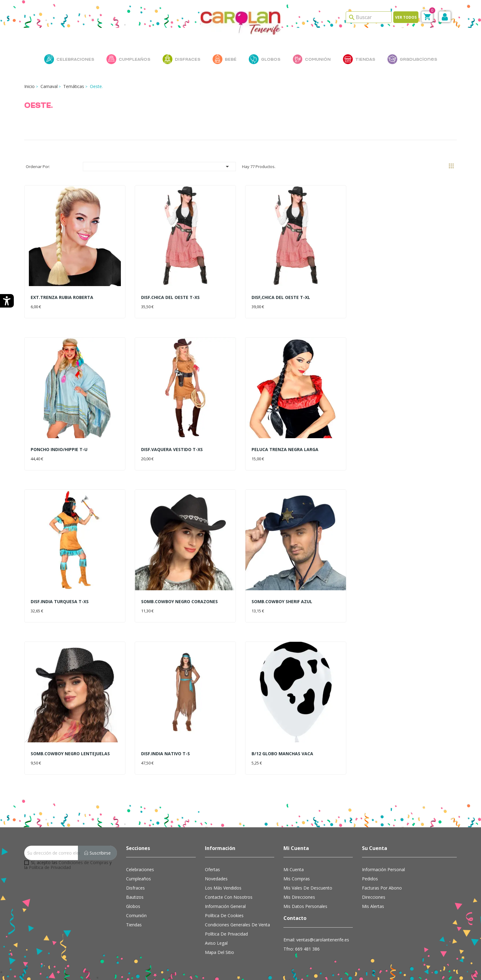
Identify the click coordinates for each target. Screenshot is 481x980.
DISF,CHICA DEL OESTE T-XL (281, 297)
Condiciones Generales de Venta (237, 925)
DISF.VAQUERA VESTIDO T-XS (172, 449)
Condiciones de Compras (83, 862)
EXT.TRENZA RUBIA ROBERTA (62, 297)
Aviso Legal (216, 943)
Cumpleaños (139, 879)
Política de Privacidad (50, 867)
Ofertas (212, 869)
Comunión (136, 915)
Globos (133, 906)
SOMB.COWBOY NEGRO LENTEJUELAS (70, 754)
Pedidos (370, 879)
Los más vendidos (223, 888)
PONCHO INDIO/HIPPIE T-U (59, 449)
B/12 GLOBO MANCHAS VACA (282, 754)
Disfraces (135, 888)
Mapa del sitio (219, 952)
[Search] (369, 17)
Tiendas (134, 925)
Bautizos (135, 897)
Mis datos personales (305, 906)
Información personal (383, 869)
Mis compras (297, 879)
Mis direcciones (299, 897)
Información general (225, 906)
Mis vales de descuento (308, 888)
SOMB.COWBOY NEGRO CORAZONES (179, 601)
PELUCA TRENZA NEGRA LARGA (285, 449)
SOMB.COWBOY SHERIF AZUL (282, 601)
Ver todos (406, 17)
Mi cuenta (294, 869)
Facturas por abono (382, 888)
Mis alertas (373, 906)
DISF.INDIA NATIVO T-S (165, 754)
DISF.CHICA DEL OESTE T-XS (170, 297)
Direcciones (374, 897)
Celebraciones (140, 869)
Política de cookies (224, 915)
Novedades (216, 879)
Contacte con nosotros (229, 897)
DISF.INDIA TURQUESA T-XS (60, 601)
